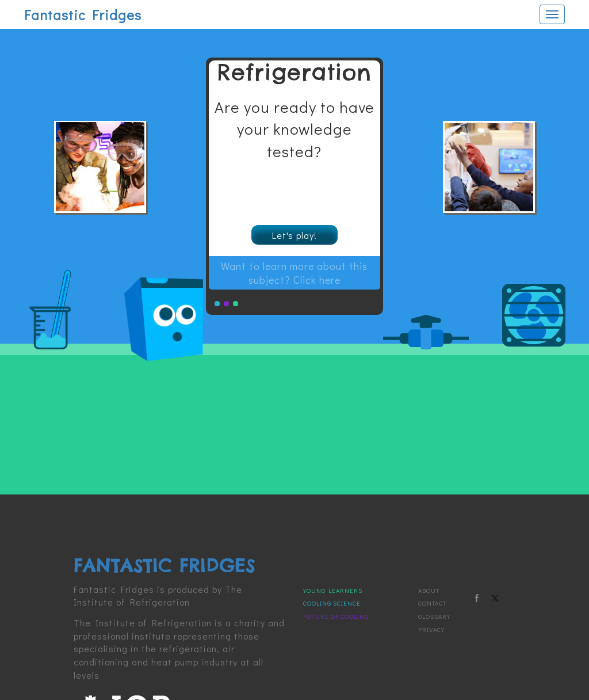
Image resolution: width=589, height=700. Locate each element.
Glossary (434, 615)
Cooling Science (332, 602)
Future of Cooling (336, 615)
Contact (432, 602)
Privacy (431, 628)
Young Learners (333, 589)
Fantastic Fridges (83, 15)
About (429, 589)
